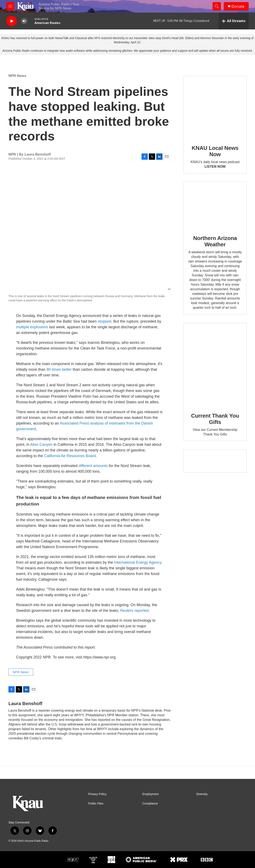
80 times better (59, 369)
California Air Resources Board (70, 456)
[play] (12, 21)
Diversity (202, 794)
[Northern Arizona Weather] (215, 206)
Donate (238, 6)
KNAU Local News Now (215, 151)
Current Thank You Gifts (215, 419)
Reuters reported (134, 611)
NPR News (17, 76)
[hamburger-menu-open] (10, 6)
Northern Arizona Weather (215, 241)
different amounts (93, 466)
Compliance (150, 804)
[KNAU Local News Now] (215, 107)
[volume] (24, 21)
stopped (104, 321)
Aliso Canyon (42, 445)
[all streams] (234, 21)
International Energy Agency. (138, 562)
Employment (151, 794)
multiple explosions (32, 327)
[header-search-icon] (217, 6)
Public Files (96, 804)
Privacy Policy (97, 794)
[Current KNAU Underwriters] (215, 461)
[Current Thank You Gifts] (215, 365)
